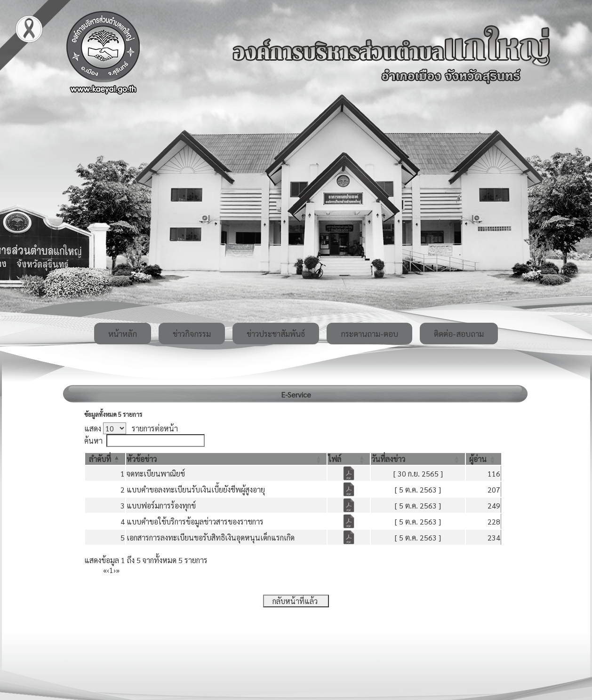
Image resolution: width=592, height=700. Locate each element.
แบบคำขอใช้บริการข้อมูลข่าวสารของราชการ (195, 521)
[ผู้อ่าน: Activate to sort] (484, 459)
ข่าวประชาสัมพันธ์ (276, 334)
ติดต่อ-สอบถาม (459, 334)
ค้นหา (93, 441)
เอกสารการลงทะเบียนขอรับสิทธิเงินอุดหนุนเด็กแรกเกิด (211, 537)
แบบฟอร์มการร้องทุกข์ (161, 505)
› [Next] (115, 570)
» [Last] (118, 570)
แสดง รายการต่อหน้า (131, 428)
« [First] (105, 570)
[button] (100, 459)
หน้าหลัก (123, 334)
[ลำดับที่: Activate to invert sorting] (105, 459)
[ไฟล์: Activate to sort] (349, 459)
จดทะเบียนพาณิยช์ (156, 473)
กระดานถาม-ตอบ (369, 334)
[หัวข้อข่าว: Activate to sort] (227, 459)
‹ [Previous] (108, 570)
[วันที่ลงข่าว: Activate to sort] (418, 459)
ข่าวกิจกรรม (192, 334)
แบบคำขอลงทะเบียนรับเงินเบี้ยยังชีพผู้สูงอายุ (196, 489)
